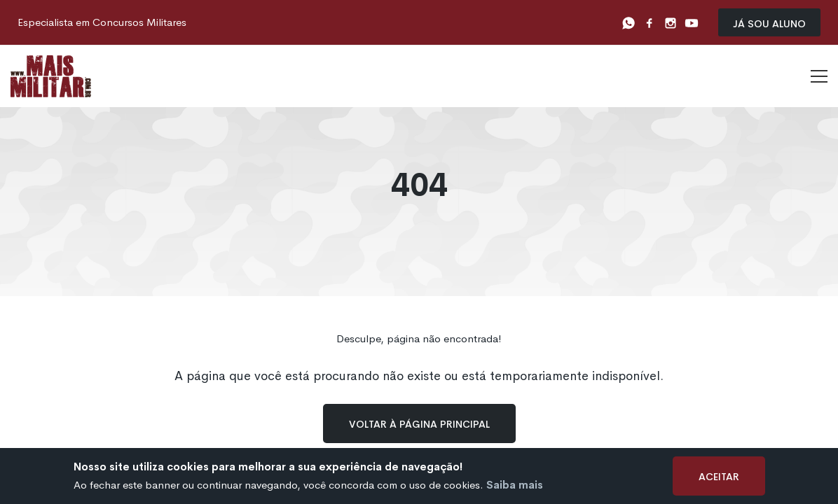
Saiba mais (515, 485)
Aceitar (719, 476)
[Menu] (819, 77)
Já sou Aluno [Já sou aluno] (769, 23)
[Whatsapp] (628, 22)
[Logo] (51, 76)
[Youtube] (692, 22)
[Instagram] (671, 22)
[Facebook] (650, 22)
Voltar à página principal (419, 423)
